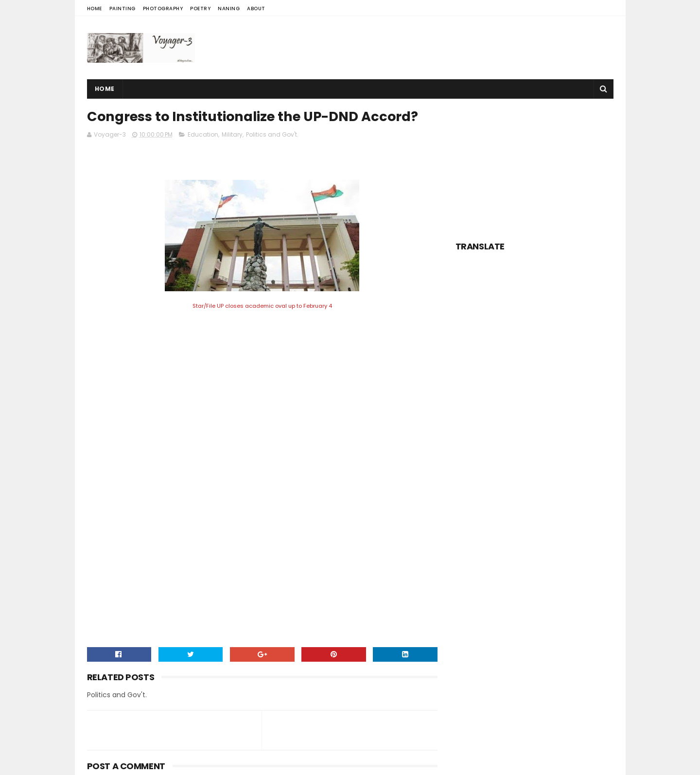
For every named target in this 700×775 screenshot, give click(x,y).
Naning (229, 9)
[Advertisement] (437, 48)
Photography (163, 9)
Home (95, 9)
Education (203, 134)
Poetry (200, 9)
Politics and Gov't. (272, 134)
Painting (122, 9)
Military (232, 134)
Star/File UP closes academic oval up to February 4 (262, 306)
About (256, 9)
